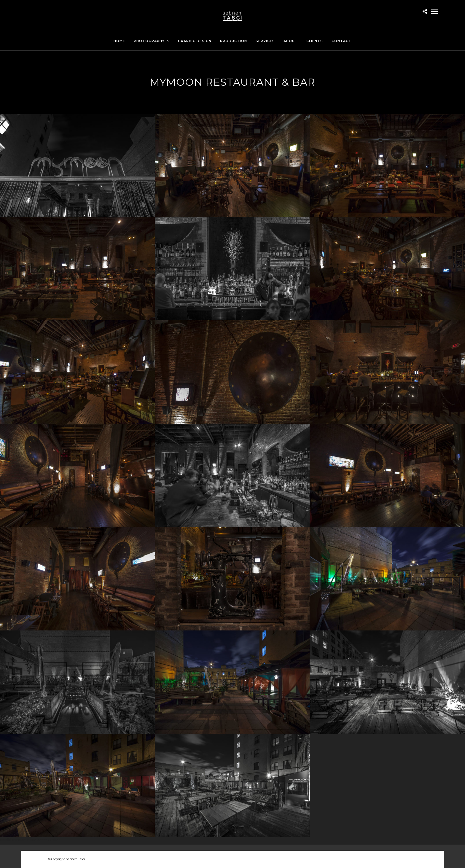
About (291, 41)
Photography (149, 41)
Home (119, 41)
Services (265, 41)
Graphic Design (195, 41)
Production (234, 41)
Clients (315, 41)
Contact (341, 41)
